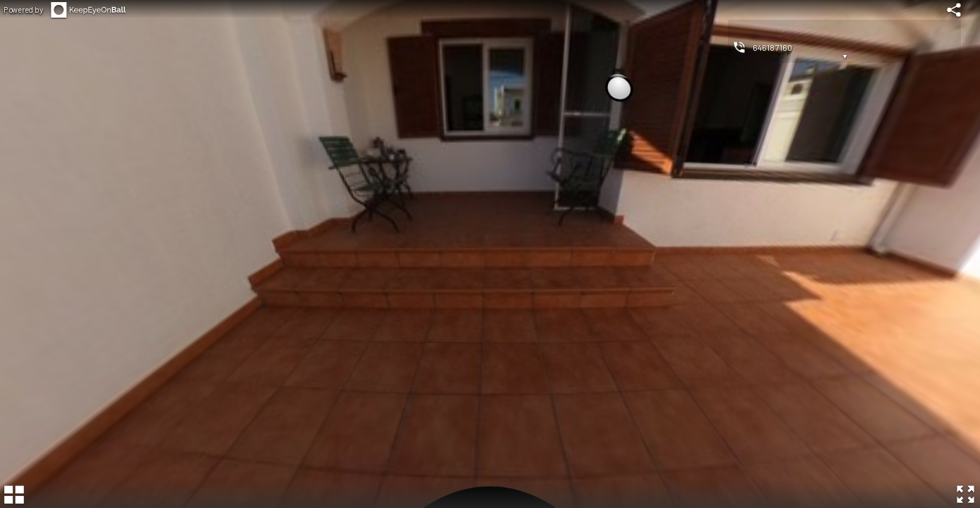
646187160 (772, 47)
